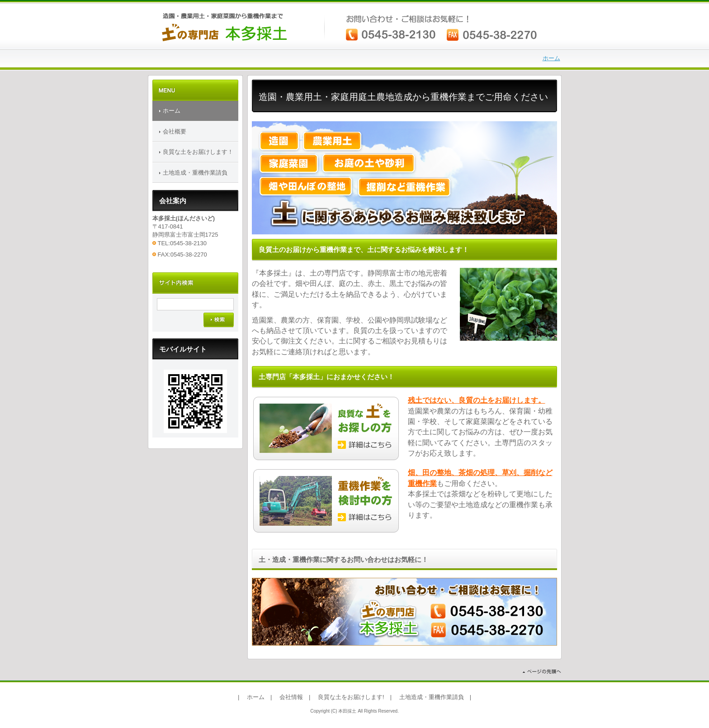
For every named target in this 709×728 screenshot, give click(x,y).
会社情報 (291, 697)
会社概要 (175, 131)
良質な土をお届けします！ (198, 152)
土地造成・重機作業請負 (195, 173)
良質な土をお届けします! (351, 697)
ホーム (551, 58)
